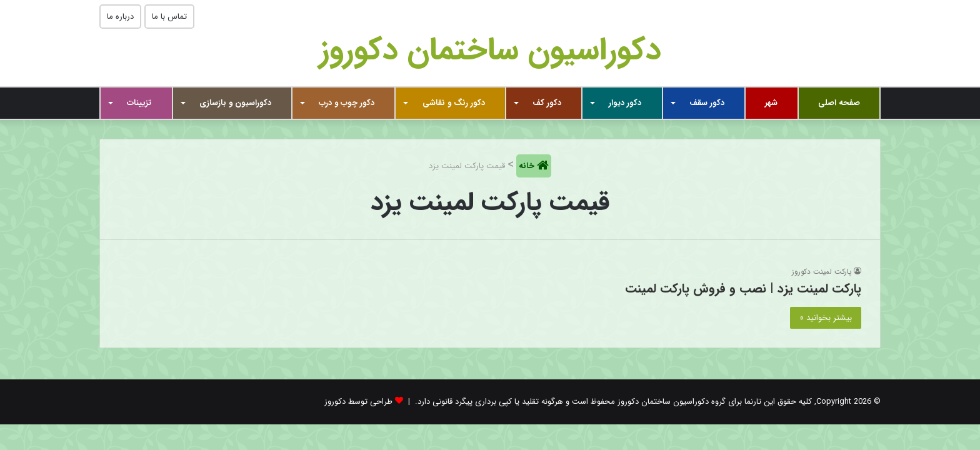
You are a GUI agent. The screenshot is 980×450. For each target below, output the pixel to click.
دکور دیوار (625, 103)
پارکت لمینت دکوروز (822, 272)
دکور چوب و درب (347, 103)
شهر (771, 103)
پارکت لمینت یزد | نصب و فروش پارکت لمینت (743, 288)
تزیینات (139, 103)
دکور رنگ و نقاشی (454, 103)
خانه (528, 166)
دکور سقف (707, 103)
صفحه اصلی (839, 103)
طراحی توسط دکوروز (358, 402)
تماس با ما (169, 17)
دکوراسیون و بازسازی (235, 103)
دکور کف (547, 103)
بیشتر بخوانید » (826, 318)
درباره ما (120, 17)
